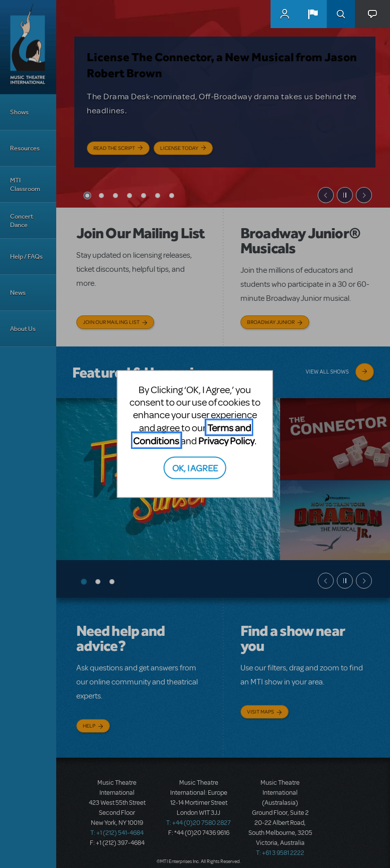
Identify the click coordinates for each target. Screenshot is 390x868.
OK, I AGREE (195, 467)
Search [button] (341, 14)
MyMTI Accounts (285, 14)
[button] (313, 14)
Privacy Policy (226, 441)
